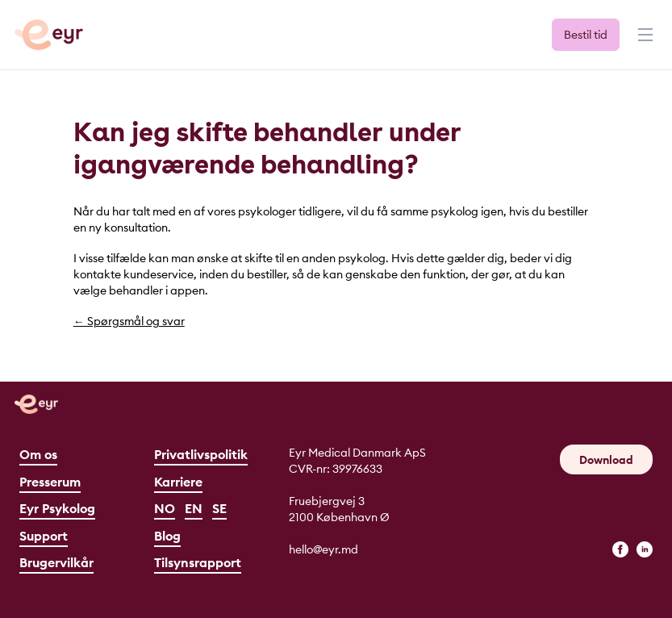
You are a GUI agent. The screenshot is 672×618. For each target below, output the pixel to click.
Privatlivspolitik (201, 454)
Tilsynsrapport (198, 562)
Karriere (178, 482)
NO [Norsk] (165, 508)
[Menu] (644, 42)
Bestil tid (586, 35)
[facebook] (620, 549)
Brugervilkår (56, 562)
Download (606, 460)
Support (44, 536)
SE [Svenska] (219, 508)
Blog (167, 536)
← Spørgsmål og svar (129, 321)
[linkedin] (645, 549)
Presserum (50, 482)
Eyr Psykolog (57, 508)
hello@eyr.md (323, 549)
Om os (38, 454)
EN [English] (194, 508)
